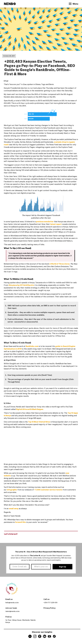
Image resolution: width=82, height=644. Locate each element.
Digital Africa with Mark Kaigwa (30, 409)
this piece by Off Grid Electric (21, 285)
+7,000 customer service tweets (48, 490)
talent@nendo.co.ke (12, 611)
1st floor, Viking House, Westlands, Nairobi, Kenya (21, 621)
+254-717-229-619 (50, 603)
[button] (73, 4)
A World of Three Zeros (59, 264)
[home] (10, 4)
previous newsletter (45, 222)
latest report (56, 224)
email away (14, 509)
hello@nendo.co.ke (12, 603)
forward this (20, 522)
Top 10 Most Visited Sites (39, 422)
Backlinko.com (32, 346)
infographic (12, 490)
